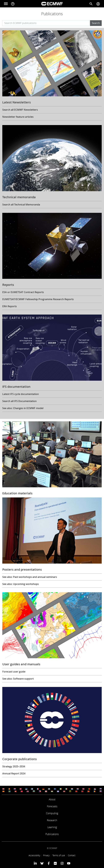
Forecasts (52, 806)
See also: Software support (18, 679)
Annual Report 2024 (14, 773)
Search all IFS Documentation (19, 401)
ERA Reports (10, 306)
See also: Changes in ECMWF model (23, 408)
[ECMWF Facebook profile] (49, 863)
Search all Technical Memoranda (21, 205)
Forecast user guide (14, 672)
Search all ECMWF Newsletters (20, 110)
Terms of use (59, 855)
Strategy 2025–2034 (14, 766)
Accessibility (34, 855)
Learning (52, 827)
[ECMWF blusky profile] (42, 863)
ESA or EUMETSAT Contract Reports (23, 292)
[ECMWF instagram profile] (62, 863)
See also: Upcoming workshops (21, 584)
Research (52, 820)
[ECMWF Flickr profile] (55, 863)
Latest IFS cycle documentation (21, 394)
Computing (52, 813)
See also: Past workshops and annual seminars (30, 577)
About (52, 799)
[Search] (91, 4)
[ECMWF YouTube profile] (69, 863)
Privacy (46, 855)
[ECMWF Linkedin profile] (35, 863)
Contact (72, 855)
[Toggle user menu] (98, 4)
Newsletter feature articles (18, 117)
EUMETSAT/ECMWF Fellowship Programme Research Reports (38, 299)
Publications (52, 834)
